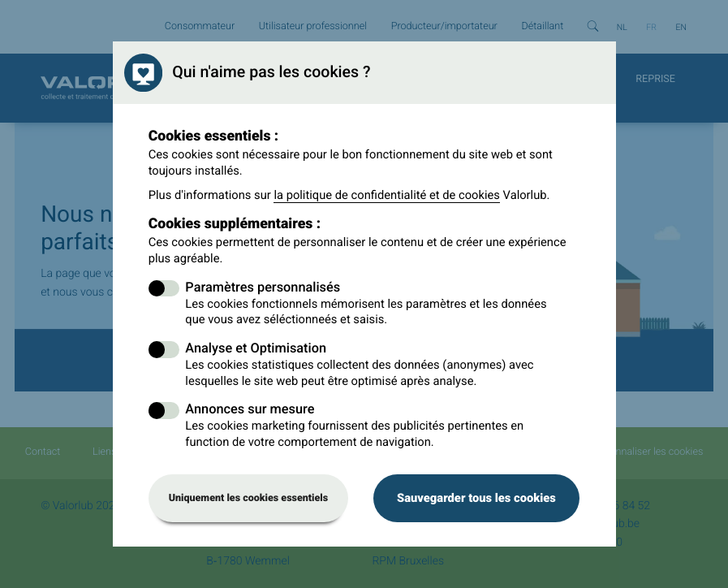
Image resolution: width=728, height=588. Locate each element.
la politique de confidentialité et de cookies (387, 195)
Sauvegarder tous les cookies (476, 498)
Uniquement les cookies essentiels (249, 498)
